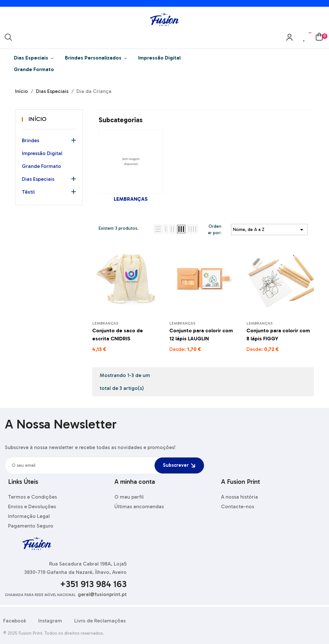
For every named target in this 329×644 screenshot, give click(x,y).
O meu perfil (129, 497)
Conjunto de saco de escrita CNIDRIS (118, 335)
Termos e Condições (32, 497)
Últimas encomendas (139, 506)
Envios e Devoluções (32, 506)
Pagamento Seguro (31, 526)
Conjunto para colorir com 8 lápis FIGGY (278, 335)
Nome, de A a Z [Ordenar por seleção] (269, 230)
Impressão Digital (42, 153)
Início (37, 119)
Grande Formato (41, 166)
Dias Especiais (38, 179)
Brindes (31, 140)
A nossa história (240, 497)
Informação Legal (29, 516)
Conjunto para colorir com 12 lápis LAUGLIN (201, 335)
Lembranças (131, 199)
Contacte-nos (238, 506)
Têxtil (28, 192)
